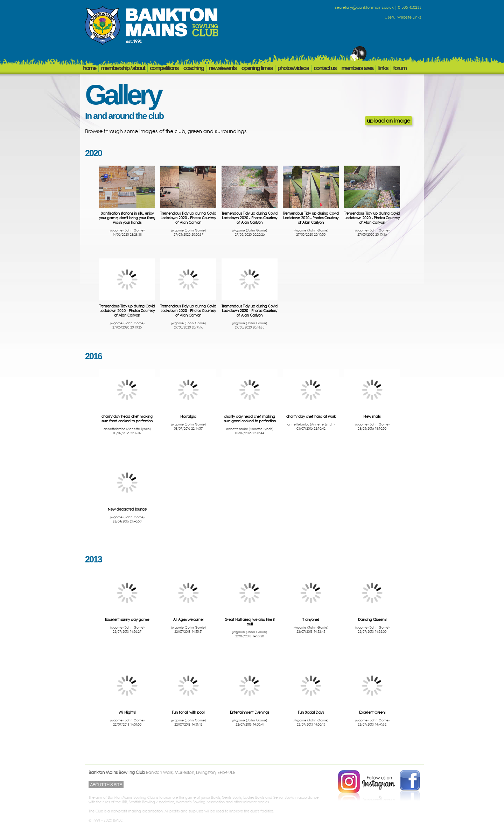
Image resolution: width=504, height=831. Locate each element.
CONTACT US (325, 68)
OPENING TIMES (257, 68)
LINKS (383, 68)
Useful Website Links (403, 18)
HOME (89, 68)
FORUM (400, 68)
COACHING (194, 68)
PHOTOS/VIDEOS (293, 68)
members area (357, 68)
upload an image (388, 121)
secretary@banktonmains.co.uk (364, 8)
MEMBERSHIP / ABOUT (123, 68)
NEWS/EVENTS (222, 68)
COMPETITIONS (164, 68)
